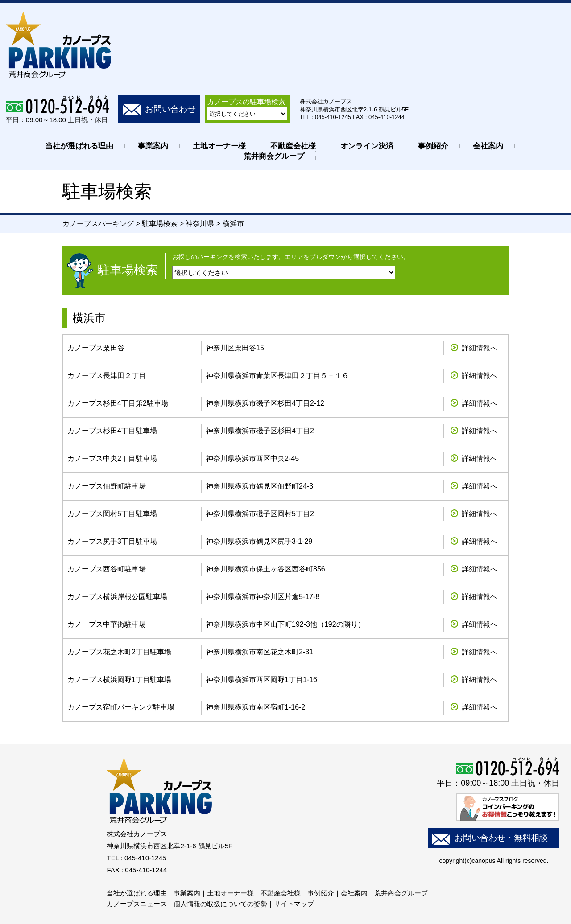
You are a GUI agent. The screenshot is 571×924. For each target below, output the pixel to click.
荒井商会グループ (274, 156)
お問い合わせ (170, 109)
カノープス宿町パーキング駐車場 (121, 707)
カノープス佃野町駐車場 (107, 486)
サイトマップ (294, 904)
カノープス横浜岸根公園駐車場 (117, 597)
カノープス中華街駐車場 (107, 624)
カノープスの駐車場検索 (246, 102)
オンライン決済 (367, 146)
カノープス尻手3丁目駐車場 (112, 541)
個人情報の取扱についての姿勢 (220, 904)
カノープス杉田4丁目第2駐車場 (118, 403)
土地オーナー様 (219, 146)
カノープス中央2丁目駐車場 (112, 458)
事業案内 (153, 146)
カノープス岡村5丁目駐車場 (112, 514)
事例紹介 (433, 146)
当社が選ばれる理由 (79, 146)
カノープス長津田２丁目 (107, 376)
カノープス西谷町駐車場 (107, 569)
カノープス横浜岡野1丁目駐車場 (119, 680)
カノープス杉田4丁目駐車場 (112, 431)
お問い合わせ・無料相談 (501, 838)
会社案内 (488, 146)
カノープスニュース (137, 904)
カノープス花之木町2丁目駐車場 (119, 652)
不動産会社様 (293, 146)
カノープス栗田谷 (96, 348)
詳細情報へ (480, 348)
